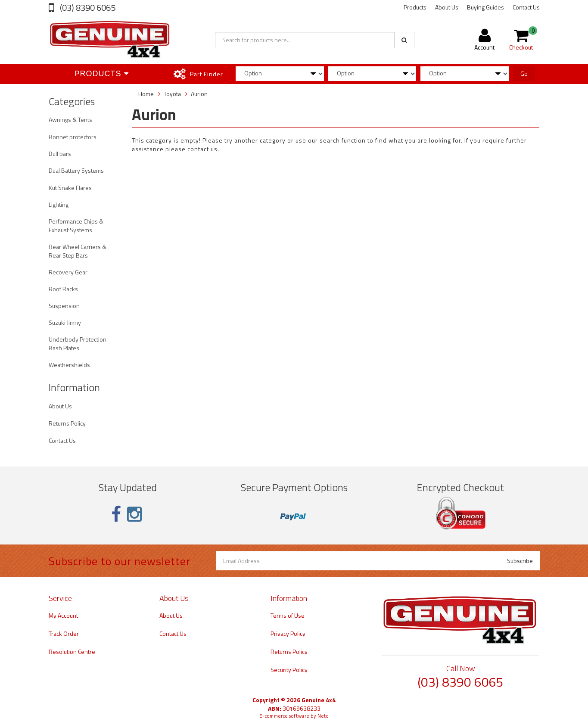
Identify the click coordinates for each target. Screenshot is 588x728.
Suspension (64, 306)
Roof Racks (63, 289)
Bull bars (60, 154)
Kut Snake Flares (70, 188)
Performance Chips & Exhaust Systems (76, 226)
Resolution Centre (72, 652)
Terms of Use (288, 615)
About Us (447, 7)
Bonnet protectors (73, 137)
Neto (323, 716)
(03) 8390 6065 (87, 8)
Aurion (199, 94)
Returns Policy (67, 423)
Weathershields (69, 365)
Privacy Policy (288, 633)
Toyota (172, 94)
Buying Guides (485, 7)
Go (524, 73)
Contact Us (526, 7)
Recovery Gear (68, 272)
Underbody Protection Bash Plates (78, 344)
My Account (63, 615)
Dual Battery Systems (76, 170)
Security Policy (289, 670)
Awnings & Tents (70, 120)
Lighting (59, 204)
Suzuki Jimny (65, 322)
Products (415, 7)
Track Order (64, 633)
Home (146, 94)
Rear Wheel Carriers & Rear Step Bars (78, 251)
